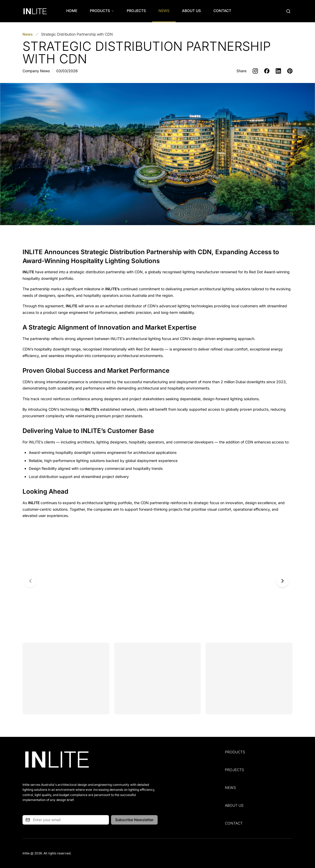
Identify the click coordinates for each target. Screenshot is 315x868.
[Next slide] (283, 581)
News (164, 11)
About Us (191, 11)
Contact (222, 11)
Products (102, 11)
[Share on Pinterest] (290, 71)
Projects (136, 11)
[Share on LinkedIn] (278, 71)
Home (72, 11)
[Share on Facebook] (267, 71)
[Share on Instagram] (255, 71)
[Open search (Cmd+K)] (288, 11)
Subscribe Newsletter (134, 820)
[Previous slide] (30, 581)
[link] (77, 34)
